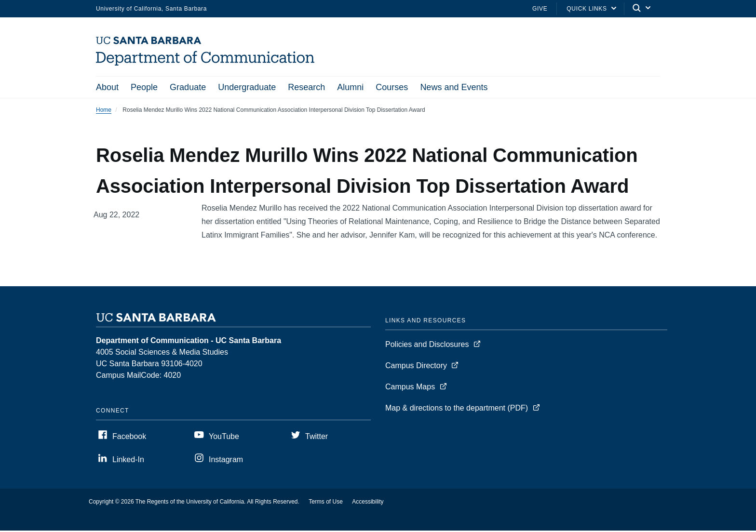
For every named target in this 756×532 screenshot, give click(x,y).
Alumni (350, 87)
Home (104, 111)
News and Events (454, 87)
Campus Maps (410, 388)
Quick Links (587, 9)
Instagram (226, 461)
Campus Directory (416, 367)
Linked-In (128, 461)
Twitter (317, 438)
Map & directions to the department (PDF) (457, 409)
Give (540, 9)
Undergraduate (247, 87)
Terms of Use (326, 503)
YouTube (224, 438)
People (144, 87)
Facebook (129, 438)
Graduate (188, 87)
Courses (392, 87)
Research (306, 87)
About (107, 87)
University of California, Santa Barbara (151, 9)
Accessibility (368, 503)
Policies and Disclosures (427, 346)
